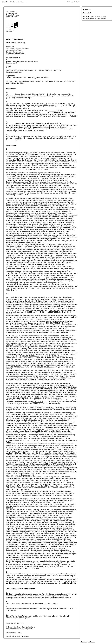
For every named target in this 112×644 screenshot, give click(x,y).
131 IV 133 (53, 312)
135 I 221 (33, 169)
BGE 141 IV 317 (19, 398)
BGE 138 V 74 (38, 402)
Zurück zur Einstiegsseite (11, 2)
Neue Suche (88, 13)
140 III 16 (64, 389)
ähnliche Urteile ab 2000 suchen (95, 18)
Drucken (23, 2)
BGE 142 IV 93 (34, 312)
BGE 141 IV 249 (65, 387)
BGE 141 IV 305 (43, 389)
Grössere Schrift (73, 2)
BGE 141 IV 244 (21, 568)
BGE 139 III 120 (12, 169)
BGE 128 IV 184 (60, 352)
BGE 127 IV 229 (43, 365)
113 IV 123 (12, 354)
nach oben (91, 642)
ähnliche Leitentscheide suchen (94, 16)
